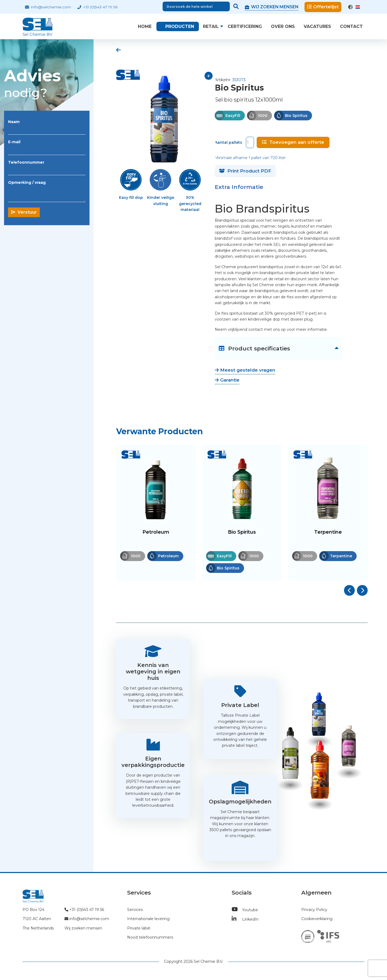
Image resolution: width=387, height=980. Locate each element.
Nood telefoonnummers (150, 937)
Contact (351, 26)
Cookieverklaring (317, 918)
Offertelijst (323, 7)
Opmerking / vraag (27, 182)
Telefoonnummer (26, 162)
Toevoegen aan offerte (293, 141)
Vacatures (317, 26)
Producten (180, 26)
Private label (139, 927)
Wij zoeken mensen (83, 927)
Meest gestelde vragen (245, 369)
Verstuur (24, 212)
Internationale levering (148, 918)
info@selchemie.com (48, 7)
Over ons (283, 26)
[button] (349, 590)
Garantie (227, 379)
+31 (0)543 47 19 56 (97, 7)
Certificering (245, 26)
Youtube (245, 909)
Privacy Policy (314, 909)
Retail (211, 26)
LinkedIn (245, 919)
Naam (14, 122)
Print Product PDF (245, 170)
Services (135, 909)
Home (145, 26)
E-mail (14, 142)
